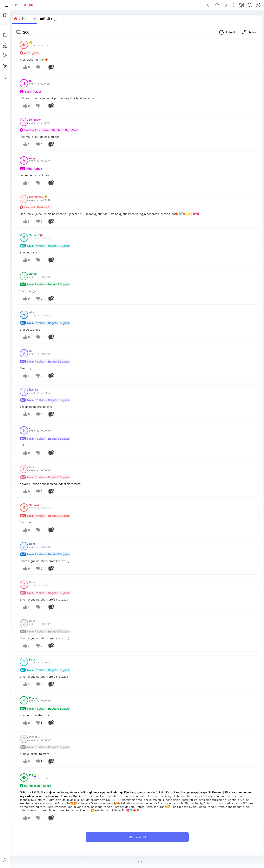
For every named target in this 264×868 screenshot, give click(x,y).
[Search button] (250, 5)
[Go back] (209, 5)
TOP (142, 862)
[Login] (258, 5)
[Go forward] (225, 5)
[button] (5, 5)
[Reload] (217, 5)
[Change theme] (242, 5)
